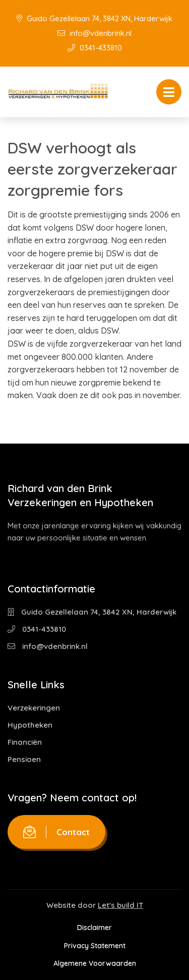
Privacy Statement (95, 946)
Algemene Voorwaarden (95, 963)
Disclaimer (94, 928)
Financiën (25, 742)
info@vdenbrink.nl (94, 33)
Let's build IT (120, 905)
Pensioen (24, 759)
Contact (56, 832)
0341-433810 (95, 48)
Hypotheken (30, 725)
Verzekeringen (34, 708)
